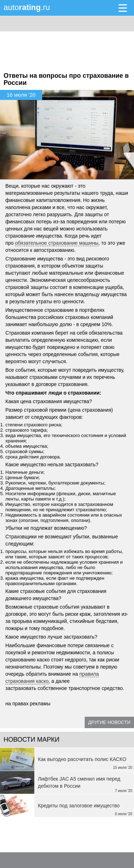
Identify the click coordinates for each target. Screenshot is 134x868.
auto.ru (27, 7)
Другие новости (109, 722)
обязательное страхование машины (57, 243)
